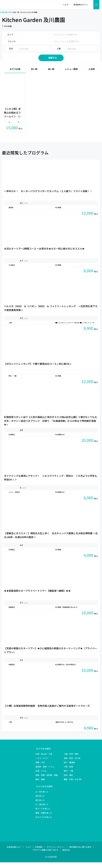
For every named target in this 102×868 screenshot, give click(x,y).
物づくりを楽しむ (43, 814)
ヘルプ (28, 853)
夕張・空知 (68, 772)
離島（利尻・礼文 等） (73, 785)
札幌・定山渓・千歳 (44, 760)
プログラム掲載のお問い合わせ (45, 856)
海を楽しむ (40, 802)
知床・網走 (68, 781)
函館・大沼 (40, 768)
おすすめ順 (15, 75)
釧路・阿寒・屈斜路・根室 (47, 781)
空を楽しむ (40, 806)
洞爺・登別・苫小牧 (72, 764)
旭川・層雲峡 (69, 768)
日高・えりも (41, 777)
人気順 (92, 75)
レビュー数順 (71, 75)
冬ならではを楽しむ (44, 823)
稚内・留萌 (40, 785)
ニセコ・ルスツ (42, 764)
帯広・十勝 (68, 777)
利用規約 (39, 853)
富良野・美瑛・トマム (45, 772)
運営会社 (66, 856)
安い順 (34, 75)
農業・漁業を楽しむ (44, 818)
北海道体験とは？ (14, 853)
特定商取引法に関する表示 (80, 853)
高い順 (51, 75)
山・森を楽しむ (42, 797)
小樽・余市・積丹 (71, 760)
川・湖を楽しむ (42, 810)
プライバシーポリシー (56, 853)
